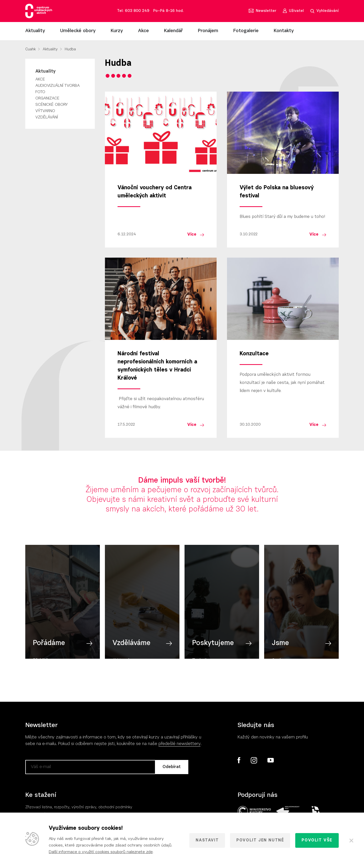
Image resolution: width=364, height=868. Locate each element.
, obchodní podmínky (114, 807)
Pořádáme (49, 647)
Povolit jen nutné (260, 840)
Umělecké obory (78, 31)
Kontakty (284, 31)
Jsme (280, 647)
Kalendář (173, 31)
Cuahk (30, 49)
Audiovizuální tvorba (58, 86)
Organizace (47, 98)
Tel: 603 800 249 (133, 11)
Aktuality (35, 31)
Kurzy (117, 31)
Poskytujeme (213, 647)
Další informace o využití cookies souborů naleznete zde (101, 852)
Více (192, 234)
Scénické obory (52, 105)
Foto (40, 92)
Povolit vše (317, 840)
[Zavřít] (351, 840)
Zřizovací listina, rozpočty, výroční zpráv (60, 807)
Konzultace (254, 354)
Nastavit (207, 840)
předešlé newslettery (179, 744)
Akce (143, 31)
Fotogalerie (246, 31)
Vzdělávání (47, 117)
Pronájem (208, 31)
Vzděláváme (131, 647)
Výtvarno (45, 111)
